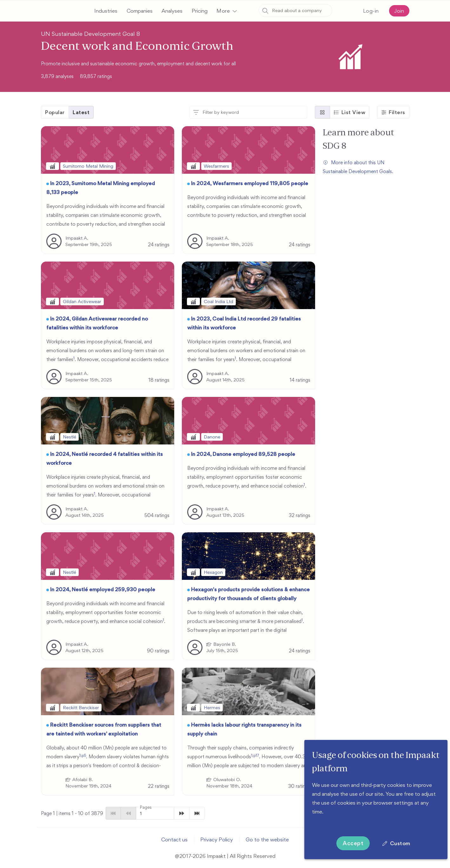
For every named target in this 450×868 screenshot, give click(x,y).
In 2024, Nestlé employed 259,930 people (103, 589)
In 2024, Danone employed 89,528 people (243, 454)
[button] (227, 11)
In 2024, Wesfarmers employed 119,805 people (250, 183)
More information (332, 820)
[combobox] (295, 10)
